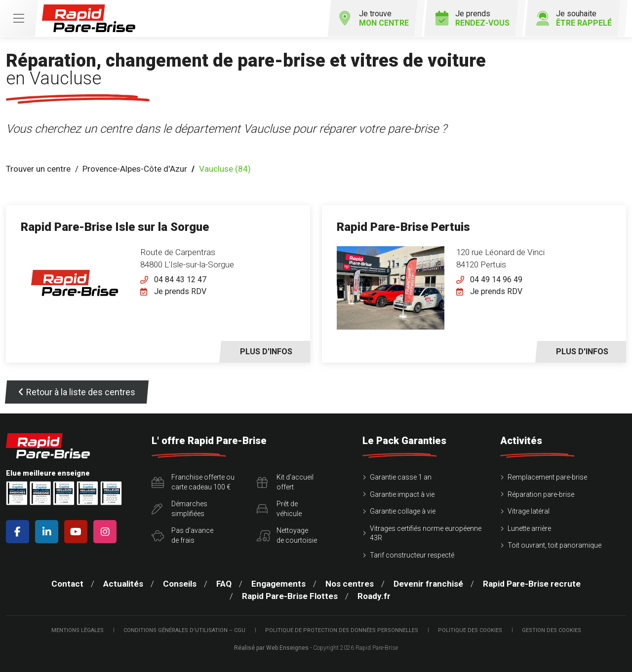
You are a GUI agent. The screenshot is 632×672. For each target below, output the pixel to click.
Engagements (278, 584)
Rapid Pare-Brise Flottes (290, 596)
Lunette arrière (529, 528)
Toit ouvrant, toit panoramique (554, 545)
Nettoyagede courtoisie (287, 535)
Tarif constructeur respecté (412, 555)
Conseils (180, 584)
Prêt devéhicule (279, 509)
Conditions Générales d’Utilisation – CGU (184, 630)
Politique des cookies (470, 630)
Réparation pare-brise (541, 494)
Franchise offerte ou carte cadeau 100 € (193, 482)
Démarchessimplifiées (179, 509)
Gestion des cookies (552, 630)
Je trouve (374, 18)
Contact (67, 584)
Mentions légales (78, 630)
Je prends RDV (180, 291)
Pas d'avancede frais (182, 535)
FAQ (224, 584)
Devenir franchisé (428, 584)
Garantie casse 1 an (401, 477)
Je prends (473, 18)
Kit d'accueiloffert (285, 482)
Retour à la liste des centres (77, 392)
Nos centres (350, 584)
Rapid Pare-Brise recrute (532, 584)
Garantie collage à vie (403, 511)
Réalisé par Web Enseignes (271, 648)
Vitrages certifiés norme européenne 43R (426, 533)
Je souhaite (574, 18)
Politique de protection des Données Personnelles (342, 630)
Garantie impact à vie (402, 494)
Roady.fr (374, 596)
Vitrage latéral (529, 511)
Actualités (123, 584)
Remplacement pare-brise (547, 477)
